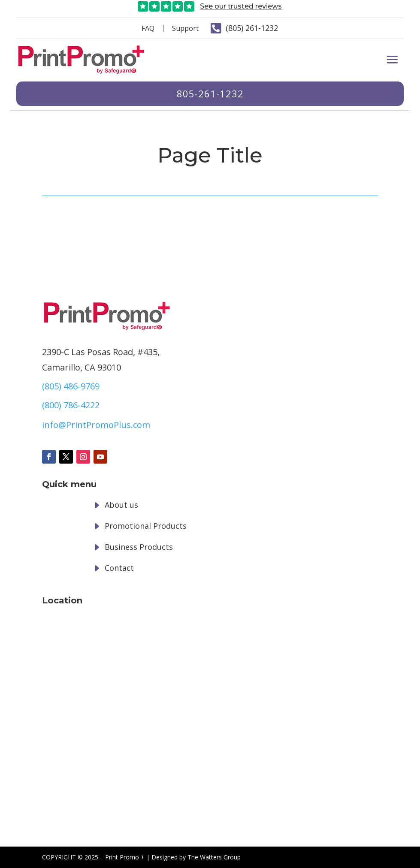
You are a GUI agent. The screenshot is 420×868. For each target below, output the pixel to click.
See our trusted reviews (241, 6)
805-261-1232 (210, 93)
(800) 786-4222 (71, 405)
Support (185, 28)
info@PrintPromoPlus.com (96, 425)
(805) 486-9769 (71, 386)
